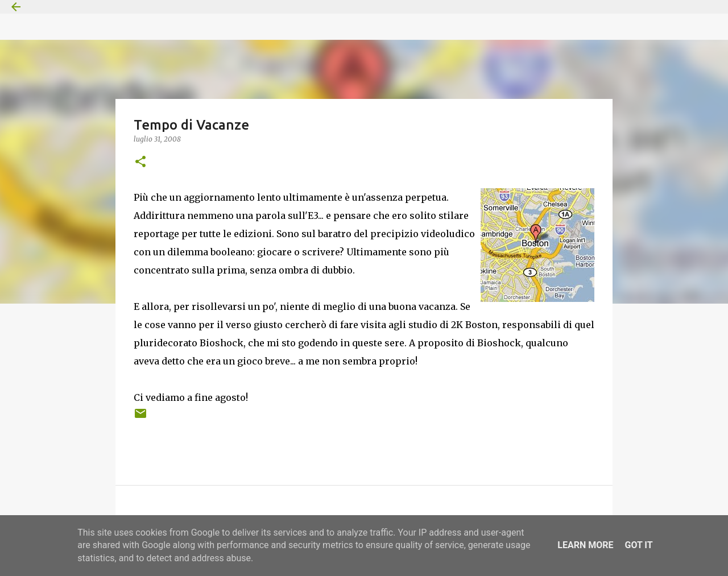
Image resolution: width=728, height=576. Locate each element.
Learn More (585, 545)
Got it (638, 545)
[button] (140, 162)
